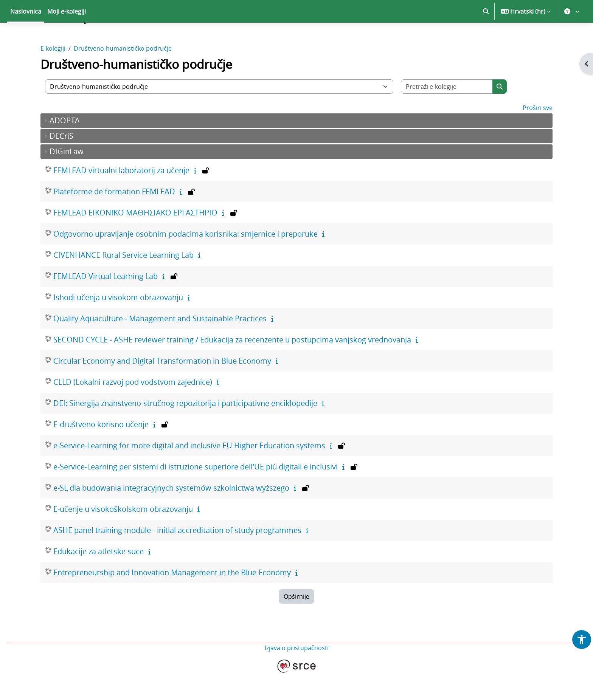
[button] (486, 38)
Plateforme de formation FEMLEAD (114, 218)
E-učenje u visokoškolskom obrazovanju (123, 535)
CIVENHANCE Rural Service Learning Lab (123, 281)
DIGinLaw (67, 178)
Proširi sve (538, 134)
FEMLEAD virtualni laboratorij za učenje (121, 197)
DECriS (61, 162)
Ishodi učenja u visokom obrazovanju (118, 324)
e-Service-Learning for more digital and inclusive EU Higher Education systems (189, 472)
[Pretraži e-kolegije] (447, 113)
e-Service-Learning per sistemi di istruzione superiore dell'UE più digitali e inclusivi (196, 493)
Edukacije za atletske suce (99, 578)
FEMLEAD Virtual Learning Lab (106, 303)
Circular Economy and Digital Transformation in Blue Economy (162, 387)
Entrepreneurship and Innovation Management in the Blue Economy (172, 599)
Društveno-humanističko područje (123, 75)
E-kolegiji (53, 75)
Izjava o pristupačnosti (297, 674)
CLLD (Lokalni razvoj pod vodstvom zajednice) (133, 408)
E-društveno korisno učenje (101, 451)
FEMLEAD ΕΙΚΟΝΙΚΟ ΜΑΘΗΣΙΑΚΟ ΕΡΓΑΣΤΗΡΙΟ (135, 239)
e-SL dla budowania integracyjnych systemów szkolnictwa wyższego (171, 514)
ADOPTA (65, 147)
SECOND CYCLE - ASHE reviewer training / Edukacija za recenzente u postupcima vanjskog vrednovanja (232, 366)
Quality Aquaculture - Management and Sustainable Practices (160, 345)
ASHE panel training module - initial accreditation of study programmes (177, 557)
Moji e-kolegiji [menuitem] (67, 38)
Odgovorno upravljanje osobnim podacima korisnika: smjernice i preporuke (186, 260)
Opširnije (296, 623)
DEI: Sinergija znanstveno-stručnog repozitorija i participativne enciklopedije (185, 430)
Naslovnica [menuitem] (26, 38)
